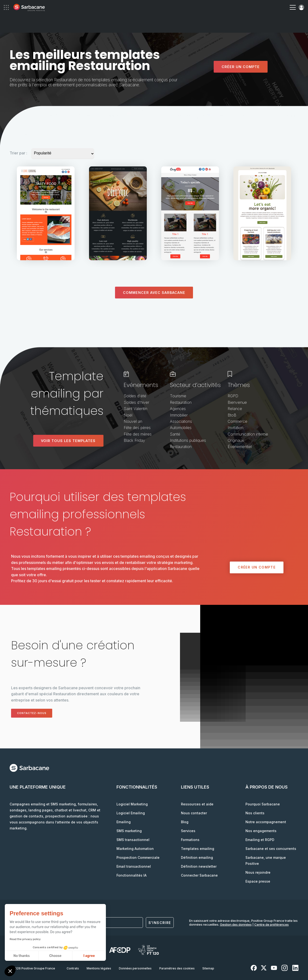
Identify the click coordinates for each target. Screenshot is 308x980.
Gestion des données (236, 924)
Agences (178, 409)
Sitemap (208, 968)
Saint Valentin (135, 409)
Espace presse (258, 881)
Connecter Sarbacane (199, 875)
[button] (10, 971)
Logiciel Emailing (131, 813)
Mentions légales (99, 968)
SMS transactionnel (133, 840)
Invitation (235, 428)
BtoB (232, 415)
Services (188, 831)
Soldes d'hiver (136, 402)
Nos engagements (261, 831)
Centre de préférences (272, 924)
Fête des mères (138, 434)
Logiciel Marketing (132, 804)
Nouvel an (133, 421)
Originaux (236, 440)
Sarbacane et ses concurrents (271, 849)
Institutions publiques (188, 440)
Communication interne (248, 434)
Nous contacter (194, 813)
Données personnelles (135, 968)
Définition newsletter (199, 866)
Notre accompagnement (266, 822)
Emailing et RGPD (260, 840)
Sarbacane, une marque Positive (266, 860)
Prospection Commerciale (138, 857)
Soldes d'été (135, 396)
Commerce (237, 421)
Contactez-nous (35, 713)
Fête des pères (137, 428)
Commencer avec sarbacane (154, 293)
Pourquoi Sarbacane (263, 804)
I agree (44, 956)
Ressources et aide (197, 804)
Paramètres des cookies (177, 968)
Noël (128, 415)
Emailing (124, 822)
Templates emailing (198, 849)
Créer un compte (241, 67)
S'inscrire (160, 923)
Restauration (181, 402)
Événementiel (240, 447)
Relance (235, 409)
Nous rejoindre (258, 872)
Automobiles (181, 428)
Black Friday (134, 440)
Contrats (73, 968)
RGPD (233, 396)
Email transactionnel (134, 866)
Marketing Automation (135, 849)
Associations (181, 421)
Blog (185, 822)
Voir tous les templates (68, 441)
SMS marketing (129, 831)
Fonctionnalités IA (132, 875)
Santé (175, 434)
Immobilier (179, 415)
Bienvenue (237, 402)
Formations (190, 840)
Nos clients (255, 813)
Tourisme (178, 396)
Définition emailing (197, 857)
